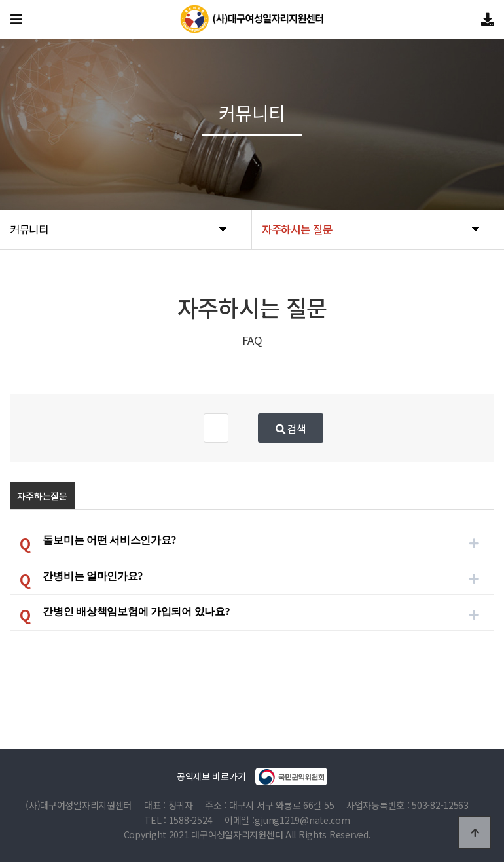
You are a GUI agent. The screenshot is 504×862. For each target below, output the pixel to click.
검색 (351, 428)
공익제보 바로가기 (252, 777)
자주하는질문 (42, 496)
